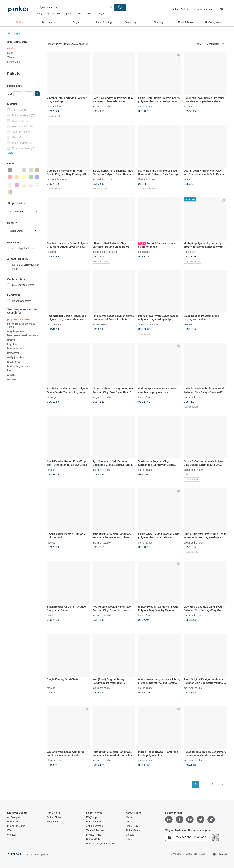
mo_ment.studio (102, 106)
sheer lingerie (64, 13)
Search (120, 7)
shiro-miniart (54, 106)
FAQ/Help (91, 817)
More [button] (10, 153)
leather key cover (18, 366)
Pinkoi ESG (132, 826)
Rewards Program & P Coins (101, 844)
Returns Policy (94, 839)
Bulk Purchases (95, 822)
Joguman (50, 13)
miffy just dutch (17, 357)
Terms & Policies (95, 830)
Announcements (95, 826)
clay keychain (16, 331)
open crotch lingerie (96, 13)
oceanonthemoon (57, 179)
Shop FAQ (52, 822)
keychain (13, 344)
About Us (131, 817)
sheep (11, 375)
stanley (38, 13)
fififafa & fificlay (147, 179)
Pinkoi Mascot (133, 830)
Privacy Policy (94, 835)
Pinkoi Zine (14, 62)
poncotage (144, 252)
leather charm (16, 349)
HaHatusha (190, 252)
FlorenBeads (145, 106)
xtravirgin (52, 252)
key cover (13, 353)
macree (188, 179)
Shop (10, 53)
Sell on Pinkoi (180, 9)
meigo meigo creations (105, 252)
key (9, 370)
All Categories (15, 34)
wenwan (12, 379)
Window (12, 57)
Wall (10, 830)
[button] (37, 94)
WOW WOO (191, 106)
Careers (130, 835)
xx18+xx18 (14, 362)
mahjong (79, 13)
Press (129, 822)
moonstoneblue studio (105, 179)
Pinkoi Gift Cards (16, 826)
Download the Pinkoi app (187, 837)
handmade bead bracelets (23, 335)
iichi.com (130, 839)
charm (11, 340)
